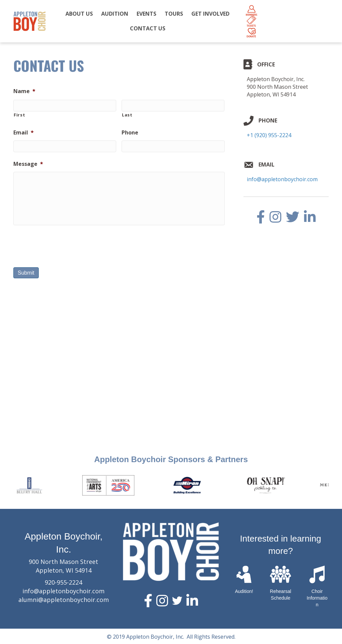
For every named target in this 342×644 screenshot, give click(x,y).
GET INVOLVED (210, 14)
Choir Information (317, 598)
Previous (8, 485)
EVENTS (146, 14)
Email (24, 133)
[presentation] (64, 244)
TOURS (174, 14)
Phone (130, 133)
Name (24, 91)
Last (127, 115)
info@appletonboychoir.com (282, 179)
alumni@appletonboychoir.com (64, 600)
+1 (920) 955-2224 (269, 135)
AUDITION (115, 14)
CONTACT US (148, 28)
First (19, 115)
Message (28, 164)
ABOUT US (79, 14)
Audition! (244, 591)
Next (334, 485)
